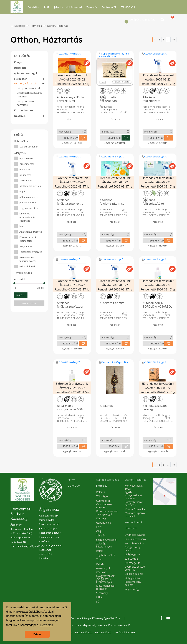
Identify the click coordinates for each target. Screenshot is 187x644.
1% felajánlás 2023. (125, 632)
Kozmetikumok (24, 110)
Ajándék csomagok (26, 73)
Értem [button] (37, 634)
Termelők (92, 7)
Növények (20, 116)
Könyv (18, 62)
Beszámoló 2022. (84, 632)
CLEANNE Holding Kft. (70, 54)
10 (173, 39)
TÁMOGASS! (128, 7)
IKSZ (47, 7)
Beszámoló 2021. (104, 632)
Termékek (36, 26)
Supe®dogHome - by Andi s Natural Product (114, 55)
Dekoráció (20, 68)
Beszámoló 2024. (107, 625)
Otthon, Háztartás (58, 26)
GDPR (78, 625)
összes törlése (29, 303)
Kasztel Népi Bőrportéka (115, 362)
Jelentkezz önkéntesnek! (68, 7)
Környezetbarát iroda (29, 88)
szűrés (21, 295)
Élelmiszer (20, 79)
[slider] (14, 283)
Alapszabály (89, 625)
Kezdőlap (18, 26)
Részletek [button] (47, 625)
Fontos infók (109, 7)
